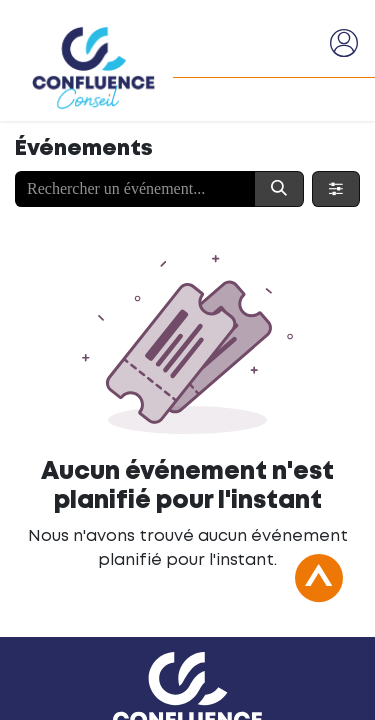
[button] (319, 589)
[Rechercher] (279, 189)
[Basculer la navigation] (306, 43)
